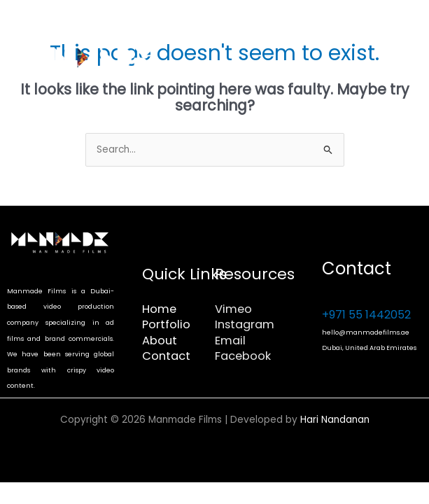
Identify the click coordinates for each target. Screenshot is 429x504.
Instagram (245, 324)
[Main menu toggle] (401, 63)
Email (230, 341)
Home (159, 309)
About (160, 341)
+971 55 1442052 (366, 315)
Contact (166, 356)
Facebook (243, 356)
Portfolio (166, 324)
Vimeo (233, 309)
